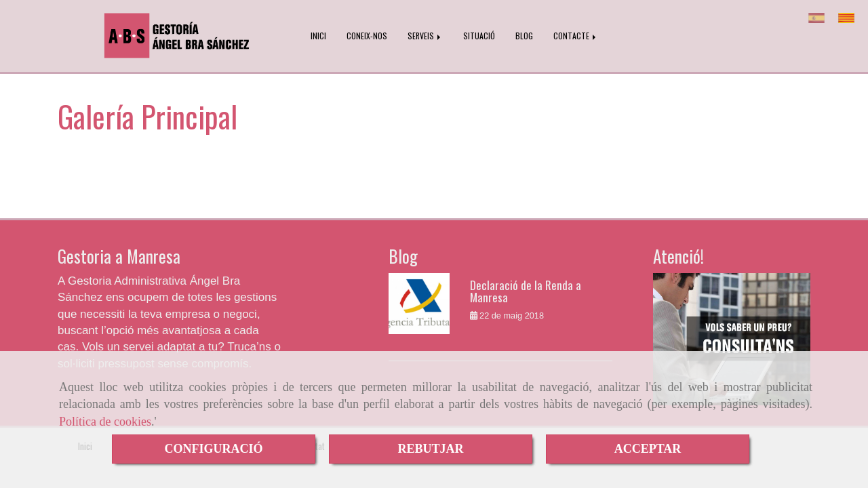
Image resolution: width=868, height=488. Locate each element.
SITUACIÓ (479, 36)
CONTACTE (576, 36)
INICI (318, 36)
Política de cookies (105, 422)
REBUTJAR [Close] (430, 449)
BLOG (524, 36)
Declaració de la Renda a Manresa (526, 291)
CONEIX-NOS (367, 36)
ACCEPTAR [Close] (648, 449)
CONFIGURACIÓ (213, 449)
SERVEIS (425, 36)
